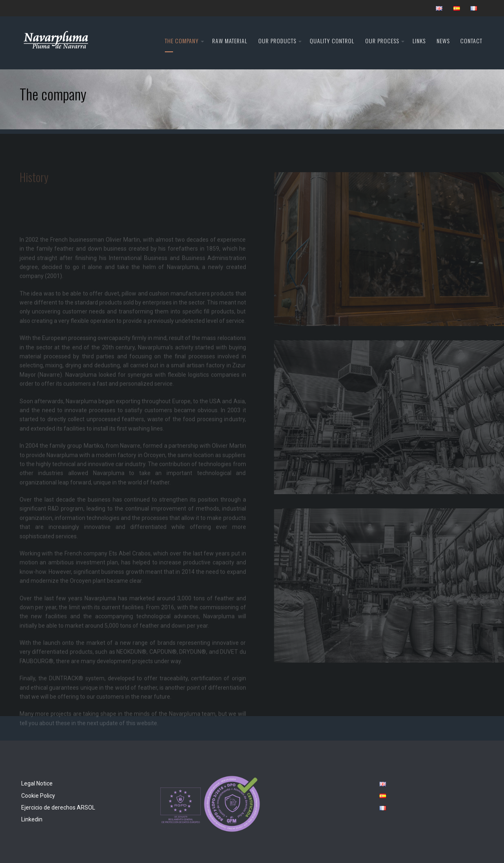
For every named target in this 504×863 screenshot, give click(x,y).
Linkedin (32, 819)
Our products (277, 41)
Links (419, 41)
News (443, 41)
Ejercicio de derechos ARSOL (58, 808)
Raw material (230, 41)
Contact (471, 41)
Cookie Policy (38, 796)
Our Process (382, 41)
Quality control (332, 41)
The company (182, 41)
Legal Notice (37, 783)
